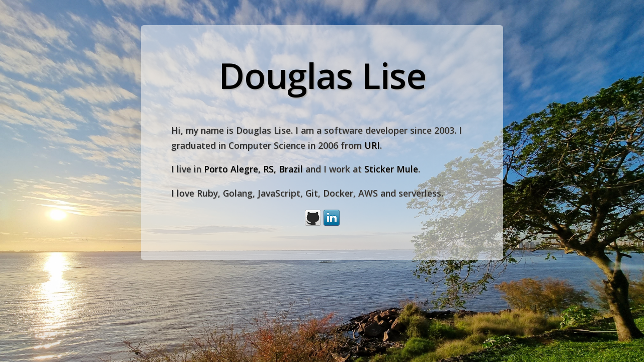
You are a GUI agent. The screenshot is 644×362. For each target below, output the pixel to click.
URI (372, 145)
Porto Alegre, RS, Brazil (253, 169)
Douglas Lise (322, 75)
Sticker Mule (391, 169)
